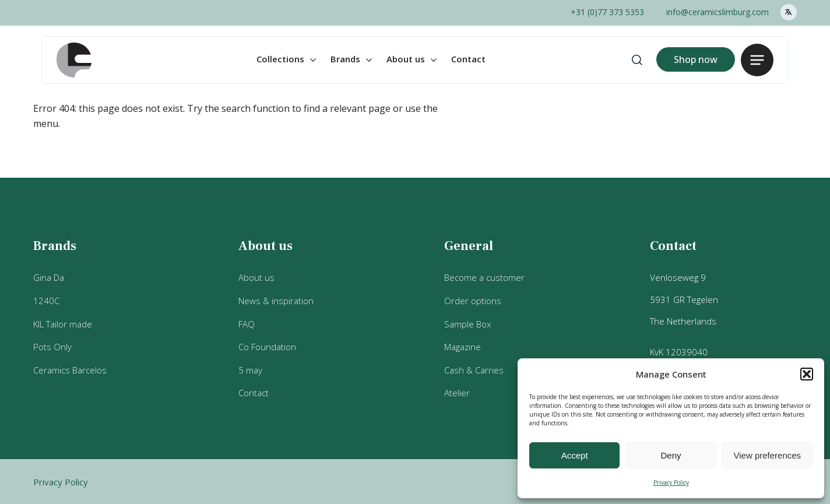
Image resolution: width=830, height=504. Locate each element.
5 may (250, 370)
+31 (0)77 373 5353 (607, 12)
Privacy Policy (671, 482)
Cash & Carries (474, 370)
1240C (46, 301)
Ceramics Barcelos (70, 370)
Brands (345, 59)
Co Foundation (267, 347)
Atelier (457, 393)
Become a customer (484, 277)
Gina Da (49, 277)
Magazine (463, 347)
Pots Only (52, 347)
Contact (468, 59)
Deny (671, 455)
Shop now (696, 59)
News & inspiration (276, 301)
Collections (280, 59)
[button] (807, 374)
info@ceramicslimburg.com (718, 12)
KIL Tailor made (63, 324)
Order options (473, 301)
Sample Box (467, 324)
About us (406, 59)
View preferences (768, 455)
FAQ (247, 324)
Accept (575, 455)
